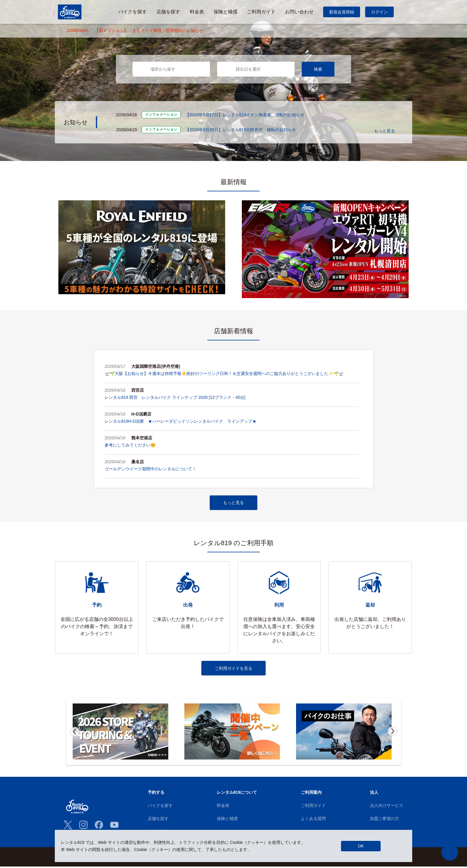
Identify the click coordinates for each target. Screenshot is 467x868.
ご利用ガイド (313, 807)
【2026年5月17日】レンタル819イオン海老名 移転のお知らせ (245, 115)
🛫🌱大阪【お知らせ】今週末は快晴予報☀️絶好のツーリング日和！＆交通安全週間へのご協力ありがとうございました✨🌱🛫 (224, 373)
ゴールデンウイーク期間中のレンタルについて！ (150, 469)
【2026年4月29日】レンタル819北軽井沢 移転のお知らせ (241, 130)
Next (393, 733)
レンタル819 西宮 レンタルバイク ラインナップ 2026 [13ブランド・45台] (175, 397)
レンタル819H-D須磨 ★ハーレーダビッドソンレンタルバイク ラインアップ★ (180, 421)
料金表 (223, 807)
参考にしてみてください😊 (130, 445)
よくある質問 (313, 820)
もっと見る (385, 131)
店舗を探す (158, 820)
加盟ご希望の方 (385, 820)
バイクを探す (160, 807)
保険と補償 (227, 820)
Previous (75, 733)
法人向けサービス (387, 807)
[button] (450, 852)
